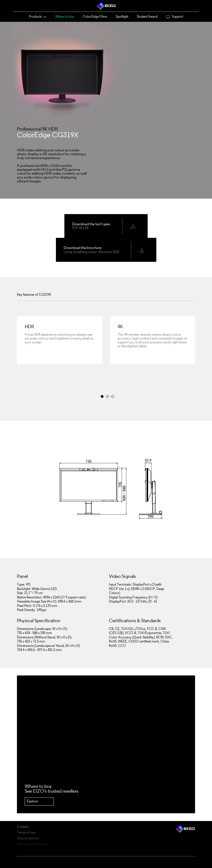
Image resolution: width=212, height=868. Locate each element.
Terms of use (26, 833)
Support (175, 17)
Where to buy (65, 17)
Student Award (147, 17)
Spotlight (122, 17)
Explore (32, 801)
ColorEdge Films (95, 17)
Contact (23, 827)
